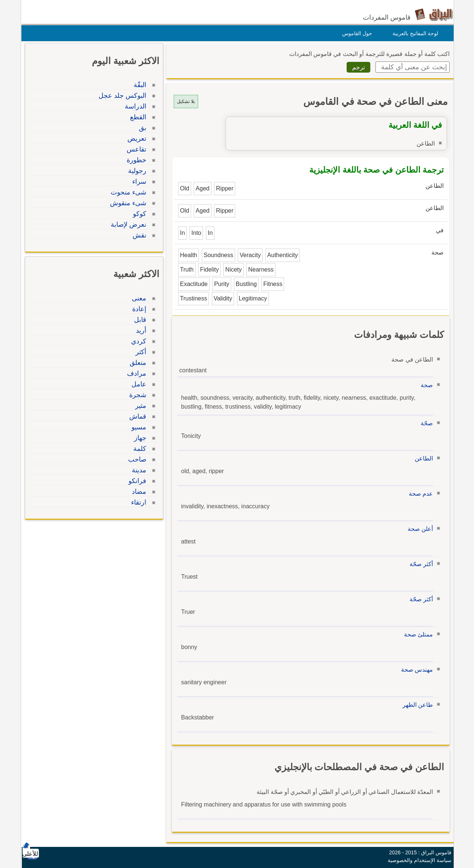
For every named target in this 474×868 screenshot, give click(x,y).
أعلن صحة (418, 529)
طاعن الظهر (416, 705)
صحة (425, 385)
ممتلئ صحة (417, 634)
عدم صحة (419, 494)
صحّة (425, 423)
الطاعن (422, 458)
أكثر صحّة (419, 564)
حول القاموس (355, 33)
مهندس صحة (415, 670)
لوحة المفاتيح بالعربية (413, 33)
